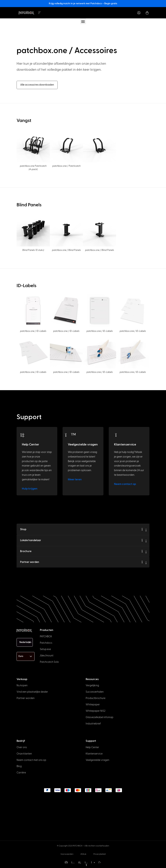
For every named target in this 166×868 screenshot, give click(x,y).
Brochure (26, 551)
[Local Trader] (144, 540)
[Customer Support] (117, 435)
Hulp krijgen (30, 489)
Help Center (30, 444)
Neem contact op (125, 484)
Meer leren (75, 479)
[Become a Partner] (144, 562)
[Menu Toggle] (39, 13)
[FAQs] (70, 435)
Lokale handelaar (31, 540)
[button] (83, 21)
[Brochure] (144, 551)
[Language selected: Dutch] (25, 642)
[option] (11, 865)
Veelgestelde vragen (83, 444)
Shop (23, 529)
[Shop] (144, 529)
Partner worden (30, 562)
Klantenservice (125, 444)
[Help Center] (24, 435)
